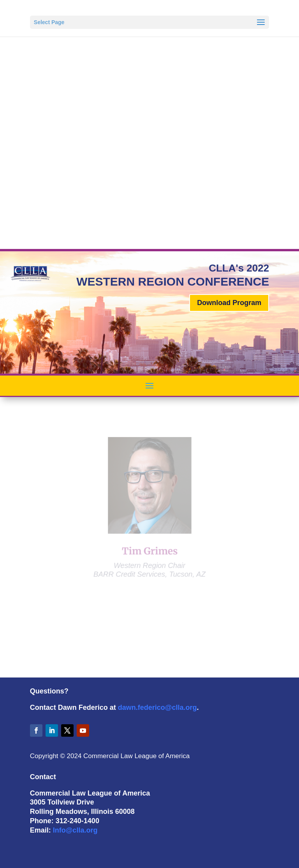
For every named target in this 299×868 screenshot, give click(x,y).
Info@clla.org (75, 830)
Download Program (229, 303)
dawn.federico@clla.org (157, 707)
